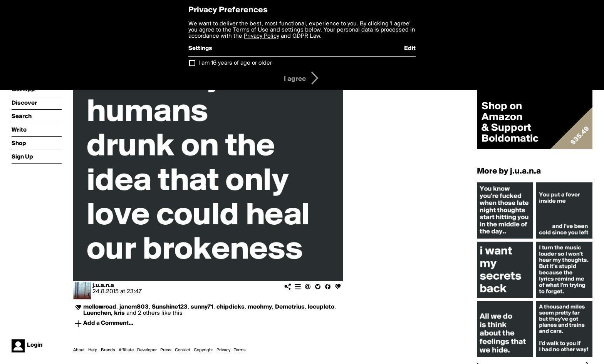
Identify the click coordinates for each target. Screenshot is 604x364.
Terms (240, 350)
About (79, 350)
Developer (147, 350)
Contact (183, 350)
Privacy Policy (262, 36)
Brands (108, 350)
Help (93, 350)
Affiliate (126, 350)
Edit (410, 48)
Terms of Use (251, 30)
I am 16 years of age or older (235, 63)
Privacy (223, 350)
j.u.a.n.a (103, 286)
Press (166, 350)
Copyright (203, 350)
